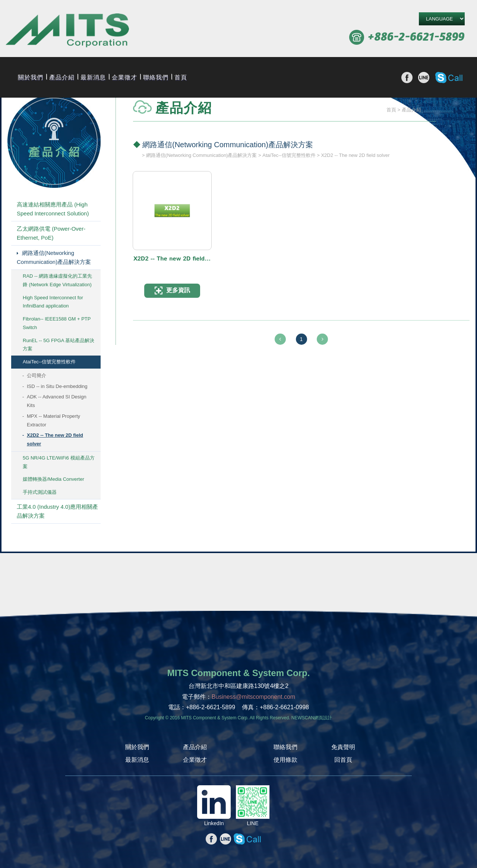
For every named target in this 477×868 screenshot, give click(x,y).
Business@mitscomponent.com (253, 697)
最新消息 (93, 77)
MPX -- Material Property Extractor (53, 420)
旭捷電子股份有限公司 (67, 31)
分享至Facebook (407, 78)
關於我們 (31, 77)
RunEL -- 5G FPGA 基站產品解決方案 (59, 345)
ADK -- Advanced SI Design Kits (57, 401)
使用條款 (285, 760)
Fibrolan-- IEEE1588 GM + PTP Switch (57, 323)
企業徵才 (124, 77)
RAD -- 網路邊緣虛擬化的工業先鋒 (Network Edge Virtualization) (57, 280)
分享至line (424, 78)
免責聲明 (343, 747)
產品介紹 (62, 77)
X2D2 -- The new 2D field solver (55, 439)
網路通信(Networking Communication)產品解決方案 (54, 257)
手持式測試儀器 (40, 492)
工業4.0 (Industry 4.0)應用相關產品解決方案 (57, 511)
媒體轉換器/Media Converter (53, 479)
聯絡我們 (156, 77)
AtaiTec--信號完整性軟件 (49, 362)
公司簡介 (37, 375)
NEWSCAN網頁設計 (312, 718)
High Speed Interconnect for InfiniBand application (53, 302)
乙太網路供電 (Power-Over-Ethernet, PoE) (51, 233)
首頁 (181, 77)
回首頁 (343, 760)
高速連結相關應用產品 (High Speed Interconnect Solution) (53, 209)
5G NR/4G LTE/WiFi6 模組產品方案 (59, 462)
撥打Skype (449, 78)
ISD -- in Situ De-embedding (57, 386)
